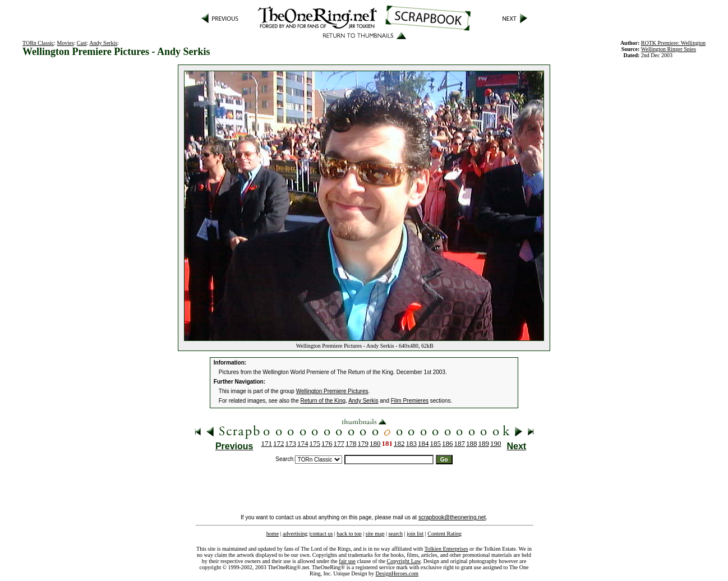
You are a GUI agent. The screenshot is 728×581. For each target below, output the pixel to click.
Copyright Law (404, 561)
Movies (66, 43)
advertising (295, 534)
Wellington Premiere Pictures (332, 391)
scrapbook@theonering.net (452, 517)
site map (375, 534)
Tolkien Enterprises (446, 549)
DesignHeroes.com (397, 573)
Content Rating (444, 534)
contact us (321, 534)
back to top (349, 534)
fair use (347, 561)
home (273, 534)
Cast (82, 43)
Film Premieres (410, 401)
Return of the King (323, 401)
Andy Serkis (103, 43)
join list (415, 534)
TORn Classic (38, 43)
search (395, 534)
